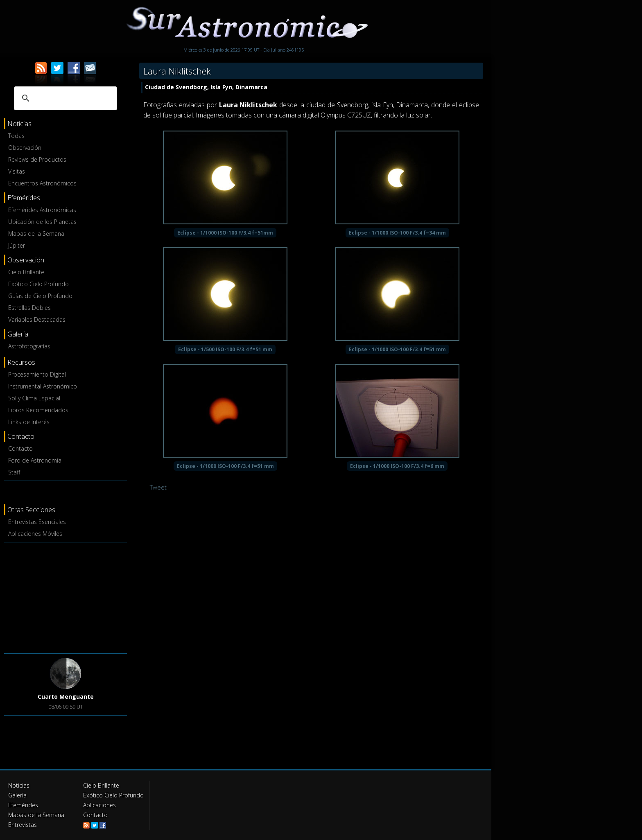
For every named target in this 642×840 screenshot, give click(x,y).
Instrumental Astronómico (43, 386)
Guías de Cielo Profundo (40, 296)
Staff (14, 472)
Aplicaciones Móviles (35, 534)
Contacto (20, 448)
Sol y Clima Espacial (34, 398)
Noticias (19, 785)
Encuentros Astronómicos (42, 183)
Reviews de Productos (37, 159)
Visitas (17, 171)
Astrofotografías (29, 346)
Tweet (158, 487)
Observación (25, 148)
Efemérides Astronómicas (42, 210)
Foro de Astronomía (35, 460)
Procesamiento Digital (37, 374)
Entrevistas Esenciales (37, 522)
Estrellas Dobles (29, 308)
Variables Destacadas (37, 320)
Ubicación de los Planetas (42, 222)
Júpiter (17, 245)
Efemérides (23, 805)
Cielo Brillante (26, 272)
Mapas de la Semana (36, 234)
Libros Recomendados (38, 410)
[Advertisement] (66, 596)
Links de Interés (29, 422)
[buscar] (64, 98)
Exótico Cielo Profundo (38, 284)
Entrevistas (23, 825)
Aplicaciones (99, 805)
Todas (16, 136)
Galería (17, 795)
